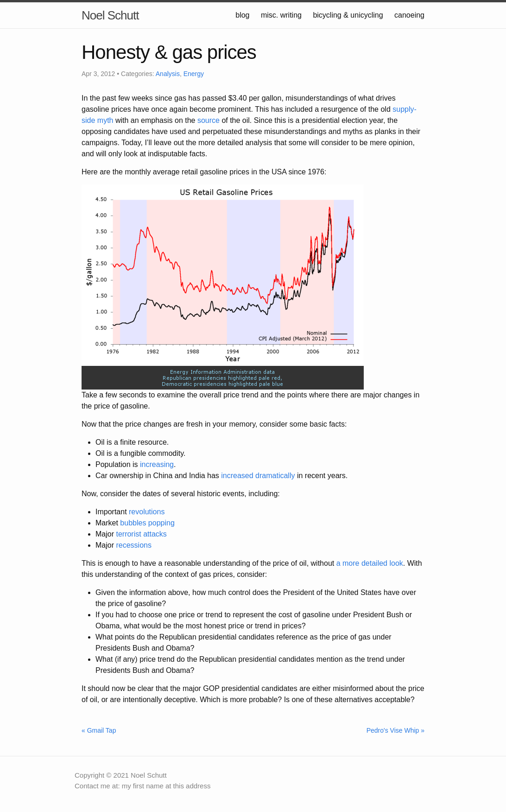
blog (242, 15)
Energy (194, 74)
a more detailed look (370, 563)
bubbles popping (147, 523)
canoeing (409, 15)
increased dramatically (258, 476)
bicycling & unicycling (348, 15)
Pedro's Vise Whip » (395, 730)
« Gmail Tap (99, 730)
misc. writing (281, 15)
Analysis (168, 74)
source (209, 120)
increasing (157, 464)
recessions (133, 545)
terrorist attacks (141, 534)
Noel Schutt (110, 15)
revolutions (147, 512)
